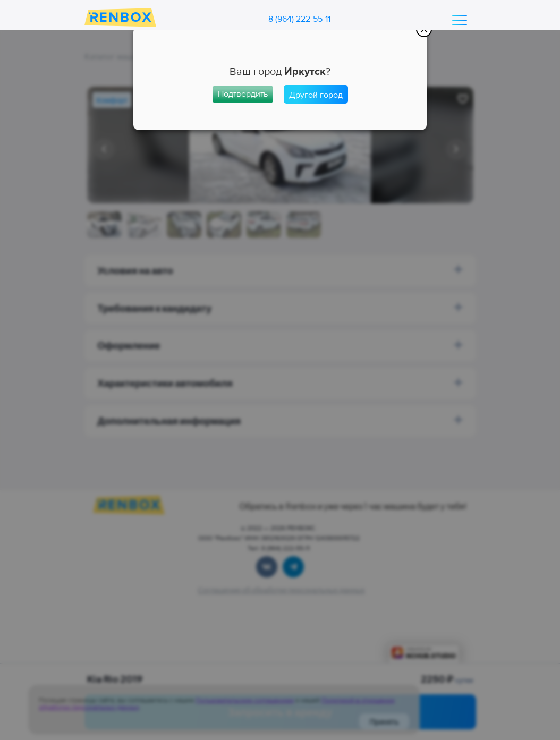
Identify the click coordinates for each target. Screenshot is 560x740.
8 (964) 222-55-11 (299, 19)
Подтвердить (243, 94)
